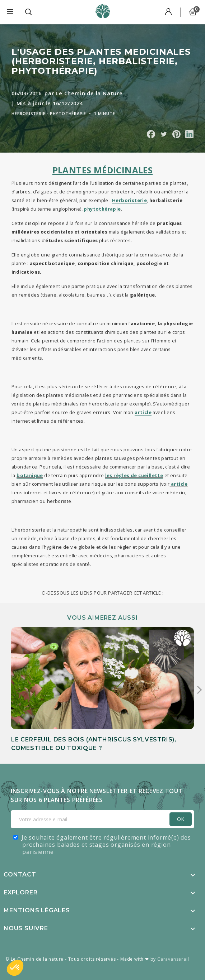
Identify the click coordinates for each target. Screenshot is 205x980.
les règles (118, 475)
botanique (30, 475)
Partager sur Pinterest (176, 134)
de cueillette (147, 475)
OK (181, 819)
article (179, 484)
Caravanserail (173, 959)
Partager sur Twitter (164, 134)
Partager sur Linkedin (189, 134)
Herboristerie (129, 200)
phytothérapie (102, 209)
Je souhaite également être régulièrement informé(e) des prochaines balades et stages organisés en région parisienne (106, 845)
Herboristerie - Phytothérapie (49, 113)
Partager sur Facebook (151, 134)
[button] (15, 968)
